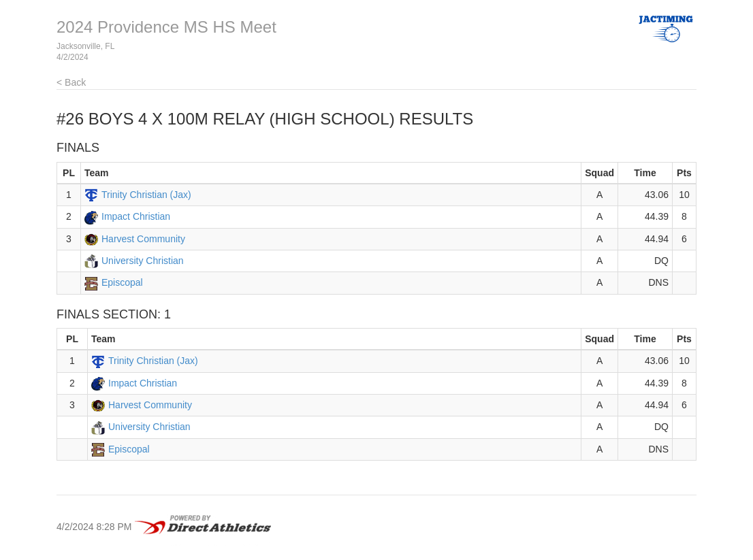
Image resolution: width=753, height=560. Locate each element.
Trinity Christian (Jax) (146, 195)
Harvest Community (143, 239)
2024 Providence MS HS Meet (166, 27)
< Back (71, 82)
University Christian (143, 261)
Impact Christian (136, 216)
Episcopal (122, 282)
